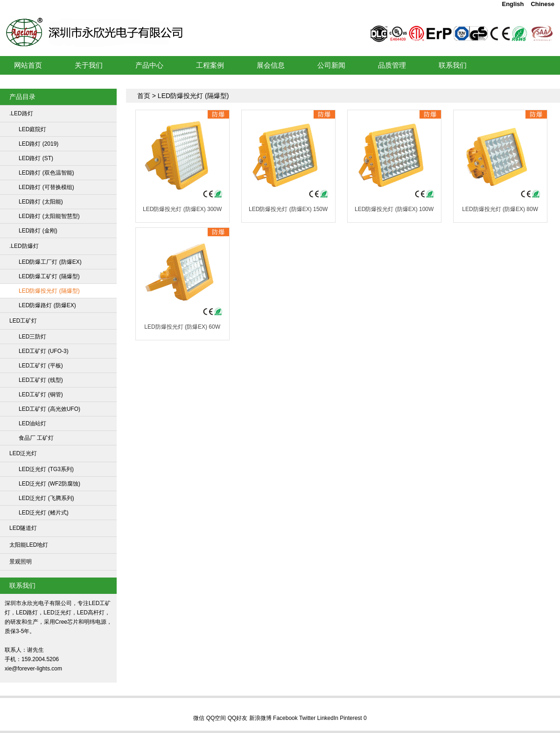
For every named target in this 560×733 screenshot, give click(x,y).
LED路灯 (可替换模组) (46, 187)
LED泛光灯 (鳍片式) (44, 513)
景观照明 (21, 562)
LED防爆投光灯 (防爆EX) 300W (182, 209)
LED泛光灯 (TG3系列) (46, 469)
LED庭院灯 (32, 129)
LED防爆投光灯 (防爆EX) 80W (500, 209)
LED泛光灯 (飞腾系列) (46, 498)
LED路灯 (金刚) (38, 231)
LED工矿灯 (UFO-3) (44, 351)
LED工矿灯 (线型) (41, 380)
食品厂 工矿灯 (36, 438)
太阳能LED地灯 (29, 545)
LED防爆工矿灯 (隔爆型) (49, 276)
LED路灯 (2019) (38, 144)
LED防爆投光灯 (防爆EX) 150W (288, 209)
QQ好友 (238, 718)
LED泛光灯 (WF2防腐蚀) (49, 484)
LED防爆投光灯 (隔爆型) (49, 291)
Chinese (542, 4)
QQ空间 (216, 718)
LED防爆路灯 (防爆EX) (47, 305)
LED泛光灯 (23, 453)
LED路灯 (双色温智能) (46, 173)
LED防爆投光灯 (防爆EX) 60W (182, 327)
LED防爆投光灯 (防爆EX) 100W (394, 209)
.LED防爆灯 (24, 246)
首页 (144, 96)
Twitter (307, 718)
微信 (199, 718)
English (513, 4)
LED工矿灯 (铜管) (41, 395)
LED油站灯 (32, 423)
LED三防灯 (32, 337)
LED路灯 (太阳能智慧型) (49, 216)
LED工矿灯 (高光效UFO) (49, 409)
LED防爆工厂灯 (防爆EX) (50, 262)
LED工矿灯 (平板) (41, 366)
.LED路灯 (21, 113)
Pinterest (351, 718)
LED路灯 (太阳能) (41, 202)
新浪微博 (260, 718)
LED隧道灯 (23, 528)
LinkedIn (328, 718)
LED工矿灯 (143, 21)
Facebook (285, 718)
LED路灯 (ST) (36, 158)
